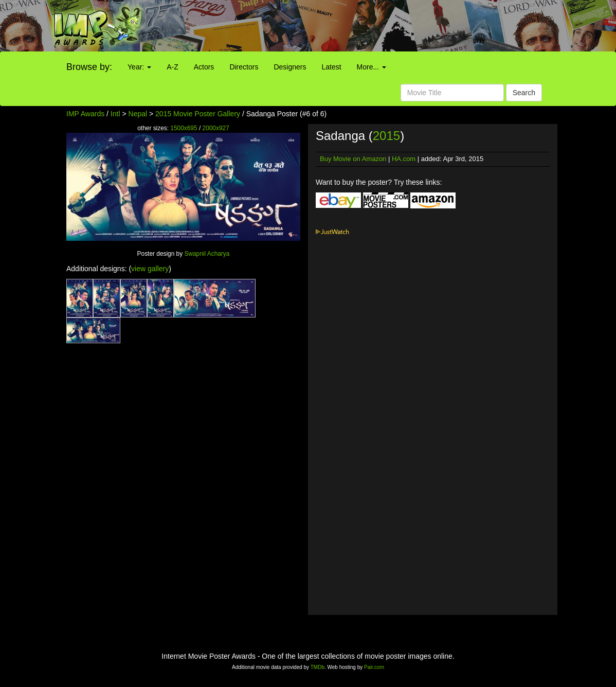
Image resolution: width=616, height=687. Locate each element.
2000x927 (216, 128)
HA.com (404, 159)
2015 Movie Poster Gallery (198, 114)
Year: (139, 67)
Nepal (138, 114)
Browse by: (89, 67)
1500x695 (184, 128)
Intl (115, 114)
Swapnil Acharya (207, 254)
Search (524, 93)
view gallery (150, 269)
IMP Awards (85, 114)
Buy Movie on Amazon (353, 159)
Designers (290, 67)
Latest (331, 67)
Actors (204, 67)
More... (372, 67)
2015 (386, 136)
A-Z (173, 67)
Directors (244, 67)
